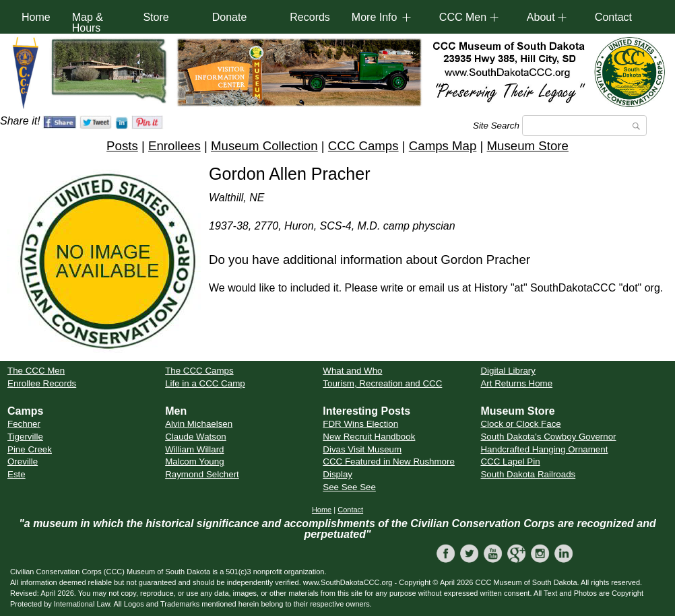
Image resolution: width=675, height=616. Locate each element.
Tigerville (25, 437)
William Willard (194, 449)
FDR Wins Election (360, 424)
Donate (230, 17)
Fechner (24, 424)
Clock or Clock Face (520, 424)
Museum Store (528, 146)
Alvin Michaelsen (199, 424)
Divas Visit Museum (362, 449)
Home (36, 17)
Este (17, 474)
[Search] (584, 126)
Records (310, 17)
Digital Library (508, 371)
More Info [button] (375, 17)
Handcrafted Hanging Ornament (544, 449)
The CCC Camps (199, 371)
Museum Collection (264, 146)
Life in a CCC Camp (205, 383)
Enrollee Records (42, 383)
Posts (122, 146)
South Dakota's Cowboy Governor (548, 437)
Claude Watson (196, 437)
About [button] (541, 17)
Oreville (23, 461)
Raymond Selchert (202, 474)
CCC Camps (363, 146)
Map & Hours (88, 23)
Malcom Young (194, 461)
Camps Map (443, 146)
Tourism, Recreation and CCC (382, 383)
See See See (349, 487)
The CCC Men (36, 371)
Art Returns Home (516, 383)
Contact (613, 17)
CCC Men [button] (463, 17)
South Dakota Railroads (528, 474)
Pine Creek (30, 449)
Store (156, 17)
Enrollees (174, 146)
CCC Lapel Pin (510, 461)
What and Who (352, 371)
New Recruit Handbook (369, 437)
